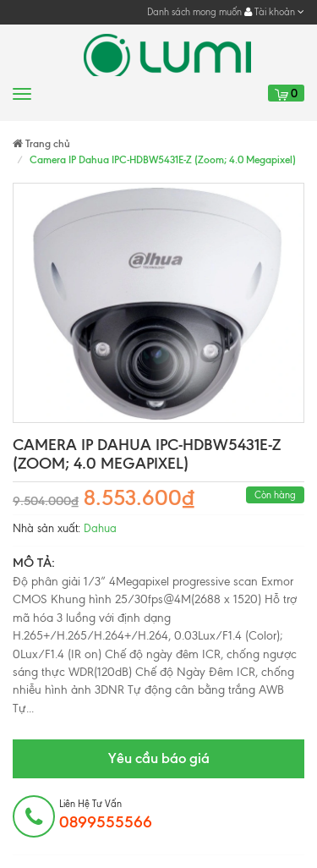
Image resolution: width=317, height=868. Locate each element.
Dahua (100, 528)
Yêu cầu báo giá (159, 758)
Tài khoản (274, 12)
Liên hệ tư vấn (106, 815)
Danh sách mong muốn (194, 12)
